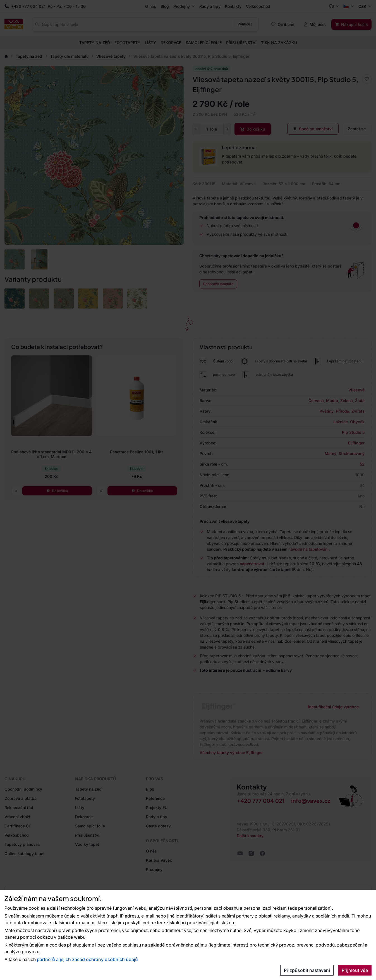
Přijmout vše (355, 970)
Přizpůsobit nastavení (307, 970)
